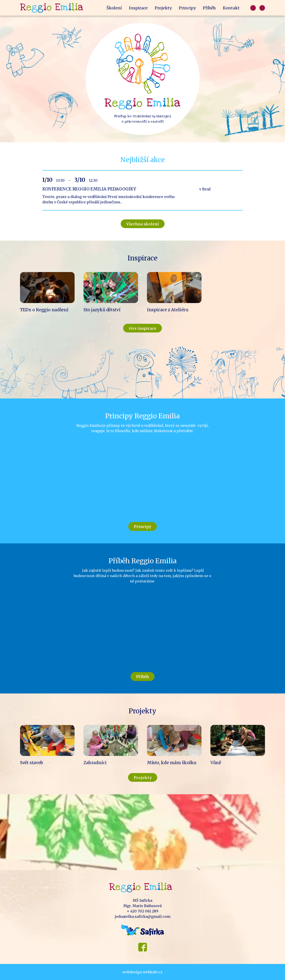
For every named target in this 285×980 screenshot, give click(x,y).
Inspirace (138, 8)
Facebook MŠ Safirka (143, 947)
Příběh (209, 8)
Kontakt (231, 8)
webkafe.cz (153, 972)
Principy (187, 8)
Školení (114, 8)
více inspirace (142, 328)
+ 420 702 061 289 (142, 911)
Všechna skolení (143, 224)
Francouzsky (262, 8)
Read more (142, 190)
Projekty (163, 8)
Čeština (253, 8)
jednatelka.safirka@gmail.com (143, 916)
